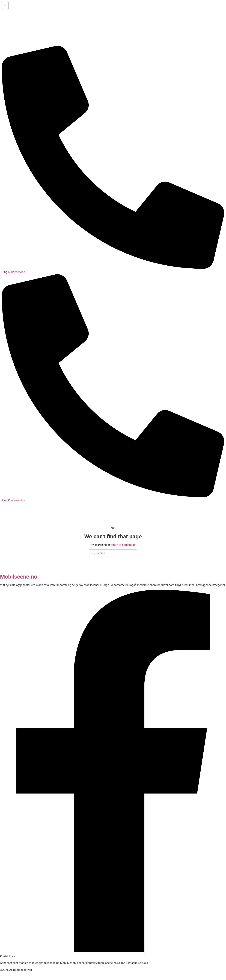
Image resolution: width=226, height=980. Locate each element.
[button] (5, 5)
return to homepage (123, 545)
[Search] (93, 554)
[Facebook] (113, 951)
